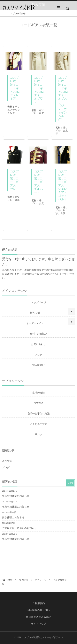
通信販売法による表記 (38, 617)
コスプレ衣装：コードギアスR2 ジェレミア (16, 88)
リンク (38, 434)
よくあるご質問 (38, 424)
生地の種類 (39, 393)
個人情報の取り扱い (38, 610)
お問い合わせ (38, 344)
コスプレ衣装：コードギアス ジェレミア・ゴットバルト (63, 185)
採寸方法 (38, 403)
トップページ (38, 302)
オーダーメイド (35, 323)
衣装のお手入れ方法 (39, 414)
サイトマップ (39, 624)
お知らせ (7, 460)
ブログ (38, 355)
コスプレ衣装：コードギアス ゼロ (14, 180)
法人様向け (39, 365)
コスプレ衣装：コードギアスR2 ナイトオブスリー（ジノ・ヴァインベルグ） (64, 98)
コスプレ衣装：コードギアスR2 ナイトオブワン (40, 90)
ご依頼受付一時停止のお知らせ (19, 528)
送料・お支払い (39, 334)
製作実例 (35, 313)
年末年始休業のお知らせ (16, 496)
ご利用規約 (38, 603)
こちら (56, 274)
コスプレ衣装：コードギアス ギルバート (38, 182)
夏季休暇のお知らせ (13, 517)
